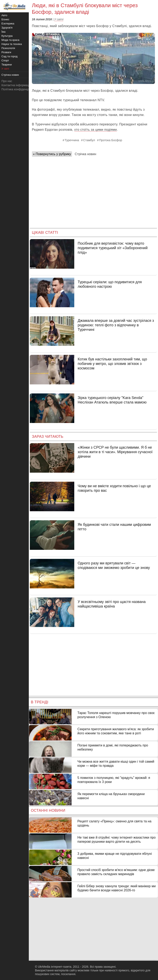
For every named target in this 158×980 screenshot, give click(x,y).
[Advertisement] (93, 191)
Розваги (6, 52)
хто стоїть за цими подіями (96, 130)
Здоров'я (7, 28)
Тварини (7, 65)
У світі (59, 19)
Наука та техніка (12, 44)
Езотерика (8, 23)
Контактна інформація (16, 85)
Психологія (8, 48)
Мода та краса (10, 40)
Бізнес (5, 19)
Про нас (7, 81)
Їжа (3, 32)
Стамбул (89, 140)
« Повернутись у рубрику (52, 154)
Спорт (5, 60)
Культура (7, 36)
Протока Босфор (111, 140)
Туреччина (72, 140)
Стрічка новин (85, 154)
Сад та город (9, 56)
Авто (4, 15)
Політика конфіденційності (19, 89)
